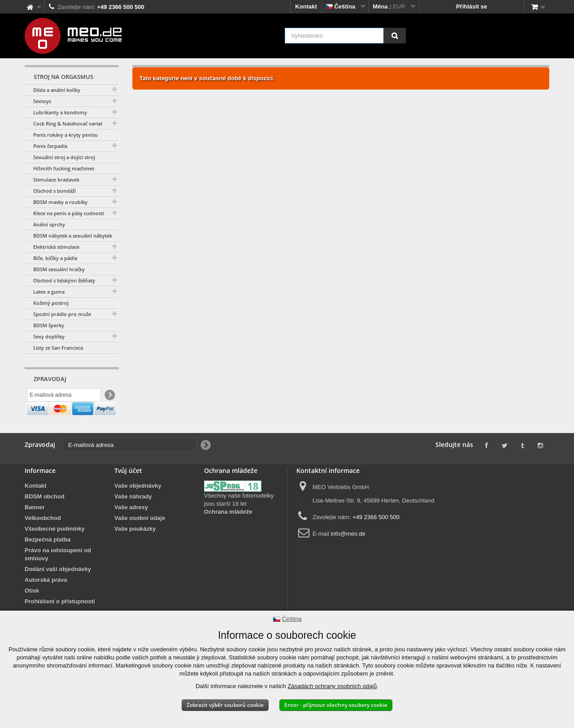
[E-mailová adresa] (64, 396)
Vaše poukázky (135, 548)
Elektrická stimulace (56, 247)
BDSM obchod (45, 516)
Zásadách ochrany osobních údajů (332, 686)
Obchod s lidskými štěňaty (64, 280)
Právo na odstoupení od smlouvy (58, 574)
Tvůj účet (128, 490)
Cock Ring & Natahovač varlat (68, 123)
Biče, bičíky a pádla (55, 258)
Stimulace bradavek (56, 180)
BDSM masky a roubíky (60, 202)
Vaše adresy (131, 527)
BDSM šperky (49, 325)
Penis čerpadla (50, 146)
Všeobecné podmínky (55, 548)
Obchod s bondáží (54, 191)
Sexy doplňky (49, 336)
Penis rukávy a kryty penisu (65, 135)
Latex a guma (49, 292)
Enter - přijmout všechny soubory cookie (336, 705)
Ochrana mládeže (228, 531)
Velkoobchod (43, 538)
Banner (35, 527)
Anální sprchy (49, 224)
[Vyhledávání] (395, 36)
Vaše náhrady (133, 516)
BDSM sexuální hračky (59, 269)
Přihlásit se (472, 6)
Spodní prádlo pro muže (62, 314)
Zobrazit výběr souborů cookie (225, 705)
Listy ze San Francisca (58, 348)
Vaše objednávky (138, 505)
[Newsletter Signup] (109, 396)
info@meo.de (348, 553)
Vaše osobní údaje (140, 538)
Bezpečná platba (48, 559)
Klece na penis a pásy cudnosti (69, 213)
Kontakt (306, 6)
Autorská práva (46, 600)
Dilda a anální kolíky (57, 90)
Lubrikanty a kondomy (60, 112)
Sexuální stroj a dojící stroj (64, 157)
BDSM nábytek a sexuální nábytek (73, 236)
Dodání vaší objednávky (58, 589)
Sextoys (42, 101)
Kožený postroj (51, 303)
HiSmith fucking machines (64, 168)
